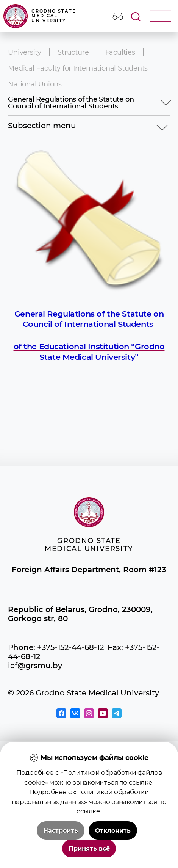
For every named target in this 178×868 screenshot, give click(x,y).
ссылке (141, 782)
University (25, 52)
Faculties (120, 52)
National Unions (35, 84)
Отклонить (113, 831)
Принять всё (89, 848)
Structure (73, 52)
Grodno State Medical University (39, 16)
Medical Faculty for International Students (78, 68)
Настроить (61, 831)
